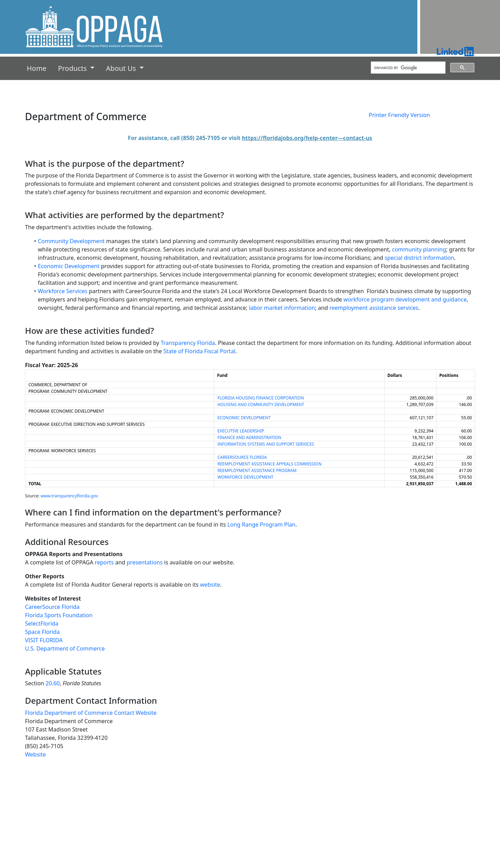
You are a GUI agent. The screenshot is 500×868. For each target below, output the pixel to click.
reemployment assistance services (374, 308)
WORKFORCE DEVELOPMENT (245, 477)
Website (35, 754)
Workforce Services (63, 291)
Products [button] (73, 68)
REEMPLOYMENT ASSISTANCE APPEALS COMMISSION (269, 464)
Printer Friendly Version (399, 115)
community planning (419, 249)
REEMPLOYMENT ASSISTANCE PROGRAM (257, 470)
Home (38, 68)
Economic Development (69, 266)
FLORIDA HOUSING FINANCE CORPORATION (261, 398)
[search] (407, 68)
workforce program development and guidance (405, 299)
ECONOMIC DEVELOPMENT (244, 418)
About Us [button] (122, 68)
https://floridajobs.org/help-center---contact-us (307, 138)
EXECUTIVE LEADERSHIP (241, 431)
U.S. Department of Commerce (65, 648)
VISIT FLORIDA (44, 640)
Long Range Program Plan (261, 524)
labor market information (282, 308)
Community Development (71, 241)
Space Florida (42, 632)
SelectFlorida (42, 623)
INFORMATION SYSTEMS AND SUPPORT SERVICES (266, 444)
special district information (420, 258)
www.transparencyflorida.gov (69, 496)
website (210, 585)
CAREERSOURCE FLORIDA (242, 457)
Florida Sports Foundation (59, 615)
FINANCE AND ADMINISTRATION (249, 437)
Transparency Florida (188, 343)
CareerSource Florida (52, 607)
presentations (145, 562)
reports (104, 562)
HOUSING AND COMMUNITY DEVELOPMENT (261, 404)
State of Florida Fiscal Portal (199, 351)
